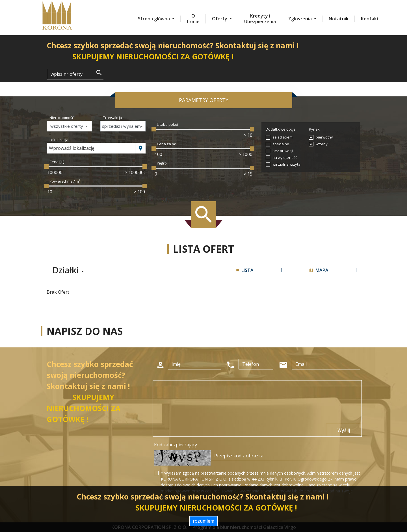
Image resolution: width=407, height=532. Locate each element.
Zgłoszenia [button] (301, 19)
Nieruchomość (62, 118)
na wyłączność (285, 157)
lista (245, 270)
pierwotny (324, 137)
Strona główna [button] (154, 19)
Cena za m (167, 144)
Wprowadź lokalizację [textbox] (72, 148)
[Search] (75, 74)
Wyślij (344, 430)
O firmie (193, 19)
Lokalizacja (59, 140)
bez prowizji (283, 151)
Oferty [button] (220, 19)
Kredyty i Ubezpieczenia (260, 19)
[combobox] (91, 148)
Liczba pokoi (167, 124)
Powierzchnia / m (65, 181)
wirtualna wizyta (286, 164)
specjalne (281, 144)
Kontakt (370, 19)
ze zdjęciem (282, 137)
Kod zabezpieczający (176, 445)
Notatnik (339, 19)
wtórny (322, 144)
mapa (319, 270)
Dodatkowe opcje (281, 129)
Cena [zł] (57, 162)
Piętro (162, 163)
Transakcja (113, 118)
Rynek (314, 129)
